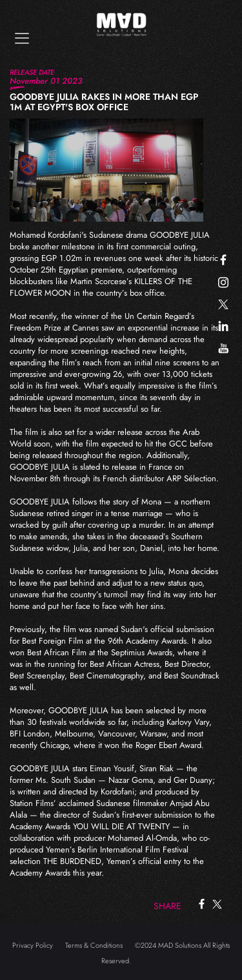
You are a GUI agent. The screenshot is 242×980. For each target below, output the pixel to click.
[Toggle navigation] (22, 38)
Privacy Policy (33, 945)
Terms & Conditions (94, 945)
